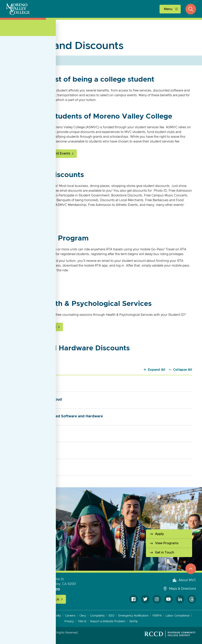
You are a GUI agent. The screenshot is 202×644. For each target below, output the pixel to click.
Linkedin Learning (34, 450)
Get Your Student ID (29, 217)
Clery (83, 616)
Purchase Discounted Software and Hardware (59, 416)
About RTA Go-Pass (29, 282)
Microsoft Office (33, 382)
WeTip (134, 621)
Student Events (59, 154)
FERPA (157, 616)
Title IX (82, 621)
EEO (111, 616)
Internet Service (33, 466)
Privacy (69, 621)
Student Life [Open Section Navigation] (29, 31)
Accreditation (33, 616)
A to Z (16, 616)
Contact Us (51, 599)
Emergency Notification (133, 616)
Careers (70, 616)
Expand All (157, 370)
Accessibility (53, 616)
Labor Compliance (178, 616)
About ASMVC (25, 154)
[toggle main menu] (170, 9)
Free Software (31, 433)
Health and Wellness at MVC (35, 327)
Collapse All (183, 370)
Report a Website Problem (108, 621)
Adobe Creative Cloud (38, 399)
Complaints (97, 616)
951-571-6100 (49, 589)
